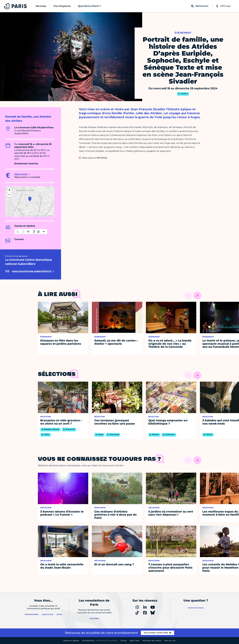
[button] (30, 199)
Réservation (21, 174)
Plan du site (170, 641)
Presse (124, 641)
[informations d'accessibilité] (31, 232)
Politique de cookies (152, 641)
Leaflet (30, 216)
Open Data (135, 641)
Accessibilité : (100, 641)
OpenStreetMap (43, 216)
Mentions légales (71, 641)
